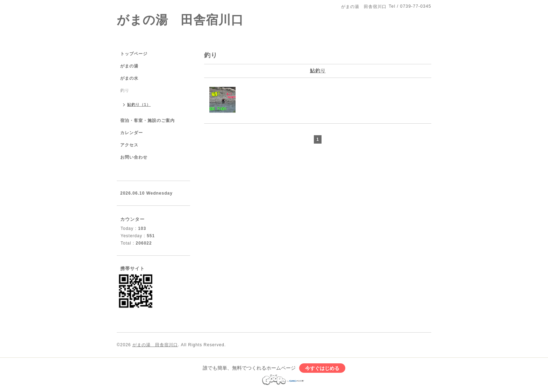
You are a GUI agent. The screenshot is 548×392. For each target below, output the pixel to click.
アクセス (129, 145)
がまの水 (129, 78)
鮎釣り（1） (139, 104)
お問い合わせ (134, 157)
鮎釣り (318, 71)
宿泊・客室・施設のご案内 (147, 121)
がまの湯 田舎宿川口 (180, 20)
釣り (125, 90)
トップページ (134, 54)
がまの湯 (129, 66)
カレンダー (132, 133)
